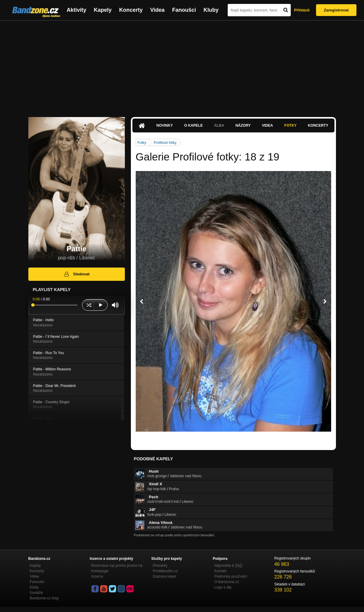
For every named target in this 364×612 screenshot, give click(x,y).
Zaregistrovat (336, 10)
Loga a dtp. (223, 587)
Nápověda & (228, 566)
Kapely (103, 10)
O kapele (193, 125)
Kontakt (221, 571)
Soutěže (36, 593)
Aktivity (76, 10)
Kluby (211, 10)
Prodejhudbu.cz (165, 571)
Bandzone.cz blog (44, 598)
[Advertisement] (182, 66)
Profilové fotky (165, 143)
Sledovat (76, 274)
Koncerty (131, 10)
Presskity (160, 566)
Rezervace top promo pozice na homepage (117, 568)
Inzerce (97, 576)
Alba (219, 125)
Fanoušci (184, 10)
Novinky (165, 125)
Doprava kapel (165, 576)
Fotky (291, 125)
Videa (157, 10)
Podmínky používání (231, 576)
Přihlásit (302, 10)
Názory (243, 125)
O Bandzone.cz (227, 582)
